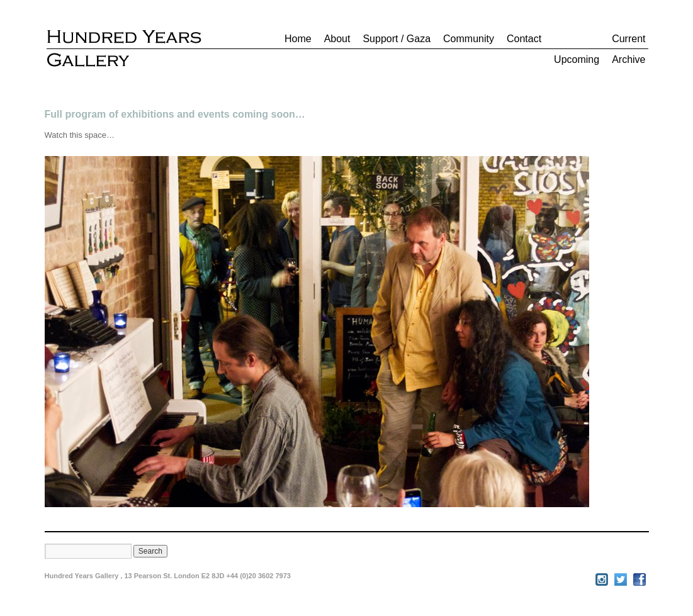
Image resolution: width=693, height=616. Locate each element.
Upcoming (577, 59)
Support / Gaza (397, 39)
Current (628, 39)
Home (298, 39)
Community (469, 39)
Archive (628, 59)
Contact (524, 39)
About (337, 39)
